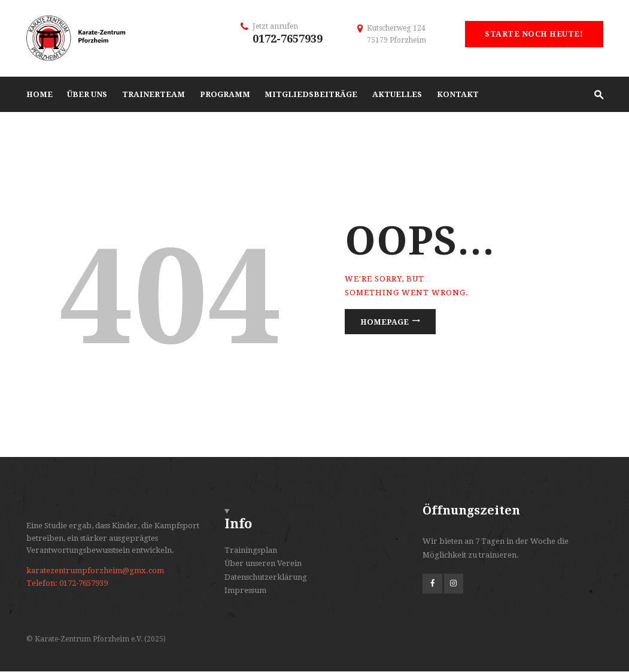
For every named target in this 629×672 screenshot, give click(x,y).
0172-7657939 (288, 39)
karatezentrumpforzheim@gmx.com (95, 570)
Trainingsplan (251, 550)
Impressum (245, 590)
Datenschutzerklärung (266, 577)
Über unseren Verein (263, 563)
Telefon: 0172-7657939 (67, 583)
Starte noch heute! (534, 34)
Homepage (385, 322)
